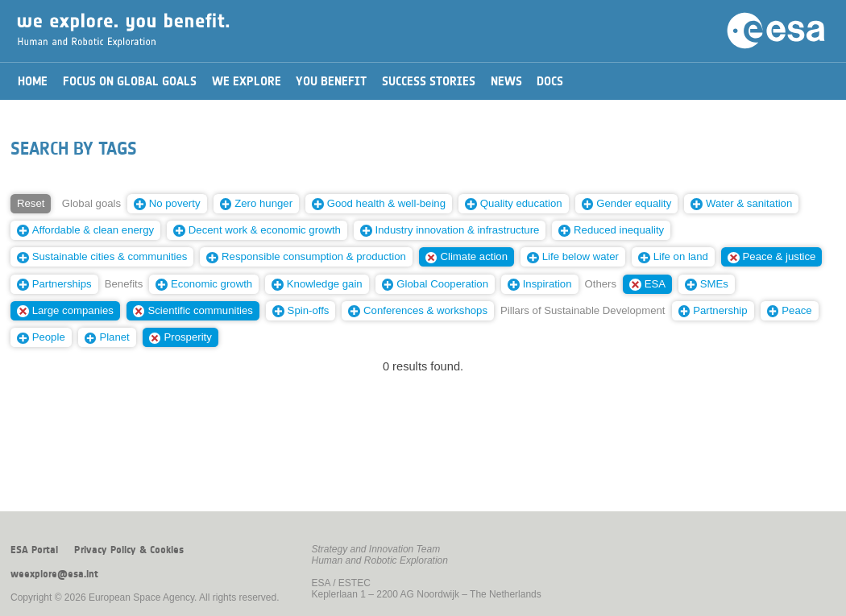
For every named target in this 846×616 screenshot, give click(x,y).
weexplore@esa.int (54, 574)
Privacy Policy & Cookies (129, 550)
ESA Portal (34, 550)
